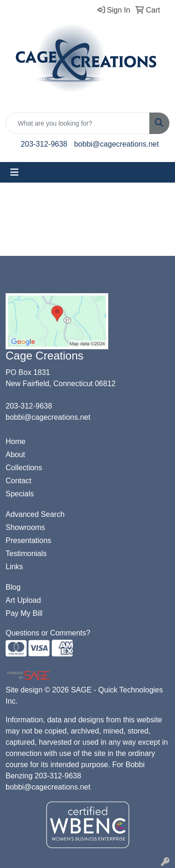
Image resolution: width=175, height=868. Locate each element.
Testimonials (26, 554)
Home (16, 441)
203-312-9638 (44, 144)
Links (14, 567)
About (15, 455)
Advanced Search (35, 514)
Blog (13, 587)
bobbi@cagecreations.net (117, 144)
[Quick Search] (78, 123)
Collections (24, 468)
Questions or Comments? (48, 633)
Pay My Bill (24, 613)
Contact (18, 481)
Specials (20, 494)
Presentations (28, 540)
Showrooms (25, 527)
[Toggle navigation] (14, 172)
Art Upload (23, 600)
